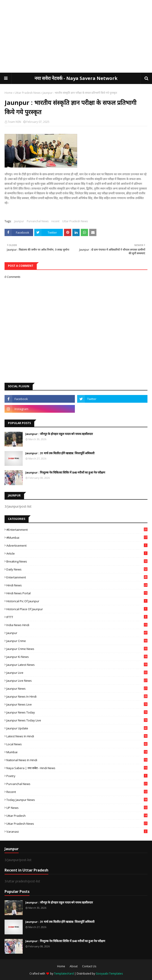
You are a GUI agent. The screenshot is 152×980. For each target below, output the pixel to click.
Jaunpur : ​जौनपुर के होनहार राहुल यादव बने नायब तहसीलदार (59, 434)
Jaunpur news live (77, 704)
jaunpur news (77, 689)
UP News (77, 808)
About (74, 966)
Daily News (77, 569)
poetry (77, 776)
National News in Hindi (77, 760)
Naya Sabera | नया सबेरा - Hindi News (77, 768)
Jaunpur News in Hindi (77, 696)
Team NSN (14, 122)
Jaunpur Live (77, 673)
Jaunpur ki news (77, 657)
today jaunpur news (77, 800)
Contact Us (89, 966)
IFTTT (77, 617)
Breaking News (77, 561)
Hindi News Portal (77, 593)
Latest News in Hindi (77, 736)
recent (55, 221)
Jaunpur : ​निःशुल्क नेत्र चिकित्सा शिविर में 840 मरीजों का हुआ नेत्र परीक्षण (65, 472)
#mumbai (77, 538)
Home (9, 93)
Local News (77, 744)
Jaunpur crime (77, 641)
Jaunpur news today (77, 712)
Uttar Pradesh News (28, 93)
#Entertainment (77, 530)
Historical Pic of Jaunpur (77, 601)
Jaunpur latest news (77, 665)
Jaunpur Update (77, 728)
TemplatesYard (64, 974)
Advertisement (77, 546)
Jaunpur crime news (77, 649)
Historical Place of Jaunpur (77, 609)
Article (77, 553)
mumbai (77, 752)
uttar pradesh (77, 816)
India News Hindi (77, 625)
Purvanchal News (38, 221)
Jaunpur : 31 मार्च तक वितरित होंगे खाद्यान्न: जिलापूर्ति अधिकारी (60, 453)
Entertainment (77, 577)
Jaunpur (19, 221)
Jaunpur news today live (77, 720)
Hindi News (77, 585)
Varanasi (77, 832)
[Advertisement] (76, 36)
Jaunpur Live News (77, 681)
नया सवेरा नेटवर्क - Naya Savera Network (76, 78)
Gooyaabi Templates (109, 974)
